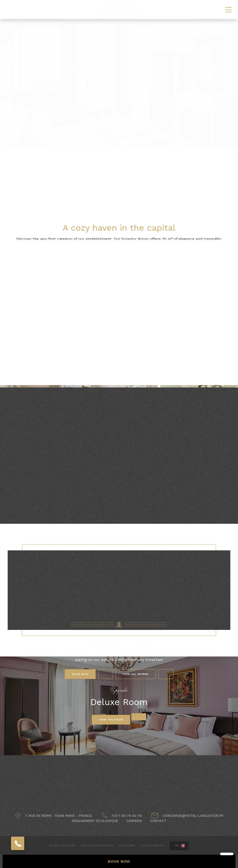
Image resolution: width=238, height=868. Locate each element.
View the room (111, 720)
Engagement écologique (95, 821)
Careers (134, 821)
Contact (158, 821)
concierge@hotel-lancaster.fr (193, 816)
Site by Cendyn (152, 845)
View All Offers (136, 674)
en (177, 845)
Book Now (80, 674)
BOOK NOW (119, 861)
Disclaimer (127, 845)
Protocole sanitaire (97, 845)
